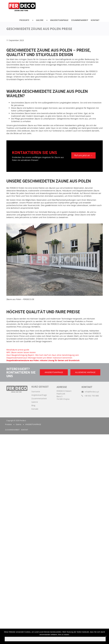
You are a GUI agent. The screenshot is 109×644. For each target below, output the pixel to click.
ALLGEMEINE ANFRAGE (85, 372)
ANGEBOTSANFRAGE (59, 20)
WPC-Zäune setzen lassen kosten (21, 352)
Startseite (36, 392)
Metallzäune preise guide (18, 350)
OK (55, 639)
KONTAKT (95, 20)
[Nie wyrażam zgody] (106, 636)
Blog (33, 405)
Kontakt (35, 409)
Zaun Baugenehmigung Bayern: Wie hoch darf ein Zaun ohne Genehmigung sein (43, 355)
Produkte (24, 20)
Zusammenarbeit (39, 398)
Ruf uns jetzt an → (83, 155)
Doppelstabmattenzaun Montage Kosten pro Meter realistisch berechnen (39, 358)
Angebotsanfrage (39, 395)
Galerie (35, 402)
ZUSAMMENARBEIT (80, 20)
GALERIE (40, 20)
